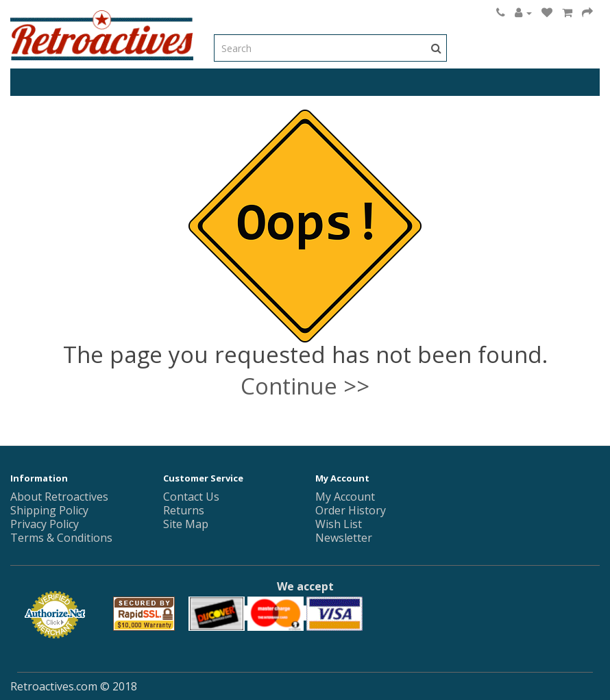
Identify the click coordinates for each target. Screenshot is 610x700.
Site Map (186, 524)
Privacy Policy (45, 524)
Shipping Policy (49, 510)
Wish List (339, 524)
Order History (351, 510)
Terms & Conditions (61, 538)
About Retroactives (59, 497)
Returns (184, 510)
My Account (345, 497)
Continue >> (305, 386)
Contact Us (191, 497)
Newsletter (344, 538)
